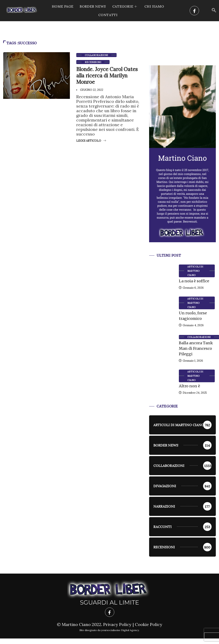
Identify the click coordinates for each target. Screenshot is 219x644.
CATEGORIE (125, 6)
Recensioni (93, 62)
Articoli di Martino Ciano (195, 271)
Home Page (63, 6)
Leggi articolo (91, 141)
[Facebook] (194, 11)
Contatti (108, 15)
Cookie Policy (149, 624)
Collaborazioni (96, 55)
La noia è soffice (194, 281)
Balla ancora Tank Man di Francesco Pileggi (196, 348)
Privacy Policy (117, 624)
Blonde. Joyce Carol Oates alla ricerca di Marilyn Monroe (107, 76)
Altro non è (189, 386)
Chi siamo (154, 6)
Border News (93, 6)
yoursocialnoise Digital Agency (120, 630)
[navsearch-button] (214, 11)
